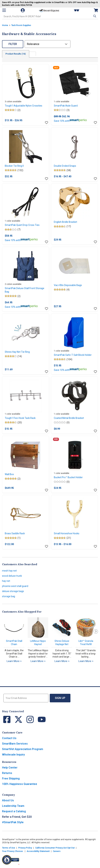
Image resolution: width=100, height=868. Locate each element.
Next (96, 631)
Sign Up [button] (60, 698)
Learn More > (14, 661)
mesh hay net (9, 571)
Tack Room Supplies (21, 25)
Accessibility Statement (38, 851)
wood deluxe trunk (12, 576)
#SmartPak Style (13, 822)
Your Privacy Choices (12, 851)
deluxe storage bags (13, 591)
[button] (94, 16)
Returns (7, 773)
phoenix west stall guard (15, 586)
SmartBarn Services (15, 744)
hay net (6, 581)
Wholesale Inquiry (13, 755)
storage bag (9, 596)
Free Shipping (11, 778)
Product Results (16, 54)
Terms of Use (9, 848)
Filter (13, 44)
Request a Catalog (14, 811)
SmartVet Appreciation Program (23, 749)
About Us (8, 800)
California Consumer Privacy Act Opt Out (55, 848)
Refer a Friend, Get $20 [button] (17, 817)
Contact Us (9, 738)
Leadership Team (13, 806)
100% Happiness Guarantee (20, 784)
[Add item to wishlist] (46, 123)
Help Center (10, 768)
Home (5, 25)
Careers (57, 851)
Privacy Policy (25, 848)
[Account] (23, 10)
